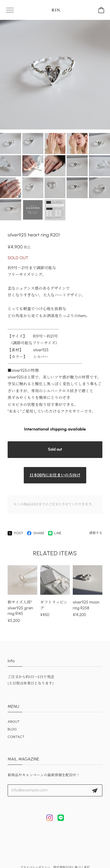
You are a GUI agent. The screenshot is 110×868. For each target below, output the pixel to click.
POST (16, 533)
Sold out (55, 449)
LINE (55, 533)
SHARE (36, 533)
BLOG (12, 729)
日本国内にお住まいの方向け (55, 475)
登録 (95, 791)
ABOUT (14, 722)
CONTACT (16, 737)
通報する (96, 533)
